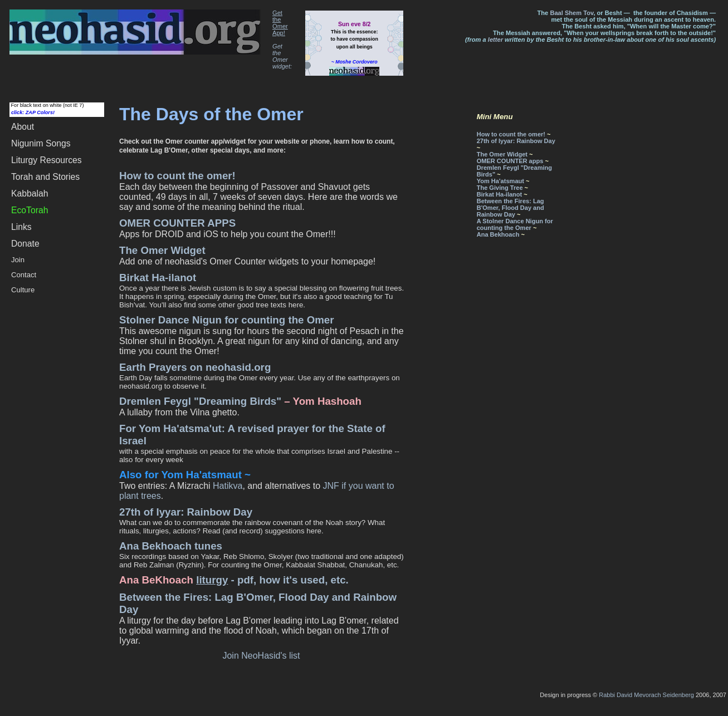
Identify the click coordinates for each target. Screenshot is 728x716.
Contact (24, 275)
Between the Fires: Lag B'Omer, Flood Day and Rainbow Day (510, 208)
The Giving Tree (500, 188)
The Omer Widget (162, 250)
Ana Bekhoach (498, 234)
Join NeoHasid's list (261, 656)
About (23, 127)
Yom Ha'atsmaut (500, 181)
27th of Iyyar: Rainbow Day (186, 512)
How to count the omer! (177, 176)
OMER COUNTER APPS (177, 223)
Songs (41, 143)
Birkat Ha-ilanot (158, 278)
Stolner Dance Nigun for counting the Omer (227, 320)
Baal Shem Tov (571, 13)
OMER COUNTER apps (510, 161)
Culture (23, 290)
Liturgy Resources (47, 160)
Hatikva (228, 486)
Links (21, 227)
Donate (25, 244)
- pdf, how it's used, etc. (272, 580)
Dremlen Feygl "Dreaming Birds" (200, 401)
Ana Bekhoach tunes (171, 546)
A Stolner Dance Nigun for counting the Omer (515, 224)
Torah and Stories (45, 177)
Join (18, 260)
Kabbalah (30, 193)
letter (495, 40)
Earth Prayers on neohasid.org (195, 367)
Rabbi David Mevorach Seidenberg (646, 695)
